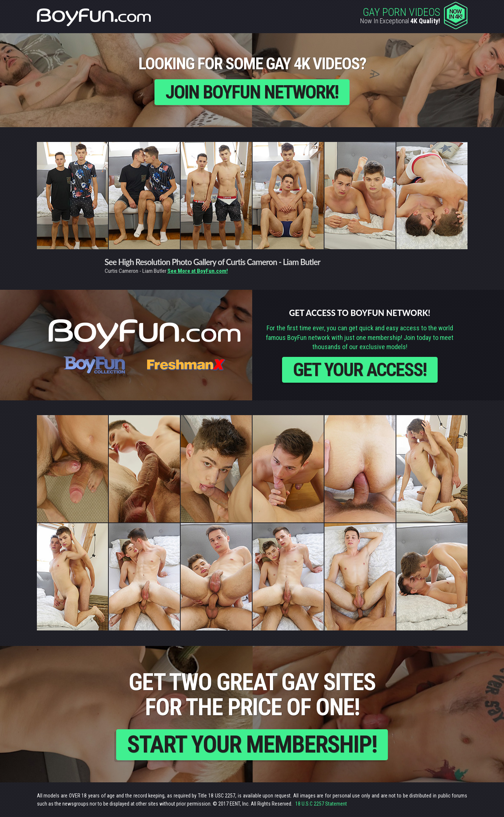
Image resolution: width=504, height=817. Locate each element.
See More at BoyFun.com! (198, 271)
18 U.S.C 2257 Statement (321, 804)
